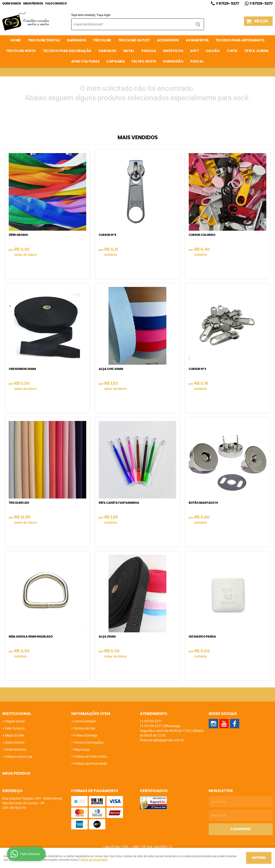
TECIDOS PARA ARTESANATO (240, 40)
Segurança (82, 749)
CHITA (232, 51)
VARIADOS (107, 51)
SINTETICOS (173, 51)
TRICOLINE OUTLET (134, 40)
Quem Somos (12, 4)
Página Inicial (15, 721)
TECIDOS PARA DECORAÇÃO (67, 51)
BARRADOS (77, 40)
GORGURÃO (173, 62)
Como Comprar (85, 721)
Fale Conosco (56, 4)
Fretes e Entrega (86, 735)
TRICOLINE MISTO (21, 51)
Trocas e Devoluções (89, 742)
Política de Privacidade (90, 763)
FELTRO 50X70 (144, 62)
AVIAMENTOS (197, 40)
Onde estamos (16, 749)
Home (16, 40)
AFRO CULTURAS (85, 62)
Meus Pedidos (33, 4)
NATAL (129, 51)
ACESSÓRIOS (168, 40)
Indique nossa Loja (19, 756)
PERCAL (197, 62)
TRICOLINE (102, 40)
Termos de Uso (84, 728)
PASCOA (149, 51)
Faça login (104, 15)
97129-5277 (228, 4)
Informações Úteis (91, 714)
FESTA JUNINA (257, 51)
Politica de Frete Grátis (90, 756)
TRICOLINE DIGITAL (44, 40)
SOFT (194, 51)
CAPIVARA (116, 62)
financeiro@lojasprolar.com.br (162, 740)
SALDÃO (213, 51)
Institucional (17, 714)
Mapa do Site (14, 735)
